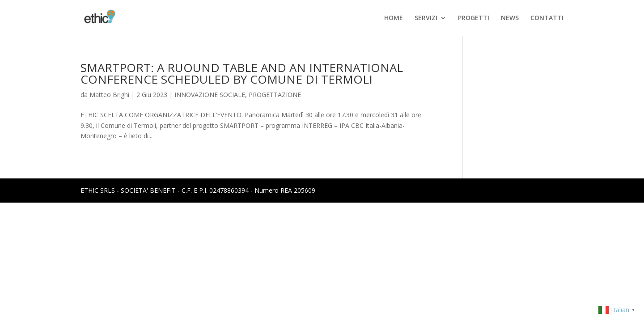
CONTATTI (547, 18)
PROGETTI (474, 18)
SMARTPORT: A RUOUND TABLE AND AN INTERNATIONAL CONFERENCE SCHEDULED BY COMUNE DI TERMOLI (242, 73)
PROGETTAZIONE (275, 95)
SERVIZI (426, 18)
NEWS (510, 18)
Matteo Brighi (109, 95)
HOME (394, 18)
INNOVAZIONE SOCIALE (210, 95)
